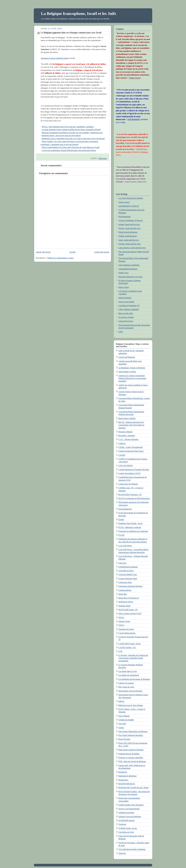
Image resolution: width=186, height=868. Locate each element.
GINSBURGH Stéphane (128, 567)
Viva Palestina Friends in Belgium (132, 849)
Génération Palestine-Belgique (131, 586)
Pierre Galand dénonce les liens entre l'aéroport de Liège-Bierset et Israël (71, 147)
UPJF (121, 332)
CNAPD (122, 455)
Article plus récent (43, 252)
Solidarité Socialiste (126, 813)
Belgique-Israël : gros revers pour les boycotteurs (61, 135)
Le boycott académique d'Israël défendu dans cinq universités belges (69, 150)
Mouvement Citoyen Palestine (130, 691)
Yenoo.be (122, 853)
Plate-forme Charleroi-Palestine (131, 750)
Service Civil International (129, 809)
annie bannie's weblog (127, 372)
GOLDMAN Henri (126, 571)
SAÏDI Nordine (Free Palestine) (131, 805)
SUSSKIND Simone (127, 820)
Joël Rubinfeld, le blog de (129, 206)
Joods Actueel (124, 202)
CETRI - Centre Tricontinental (131, 447)
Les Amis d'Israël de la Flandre (131, 198)
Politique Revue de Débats (129, 754)
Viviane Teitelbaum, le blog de (131, 220)
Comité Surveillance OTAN (129, 473)
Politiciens (103, 158)
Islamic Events (124, 621)
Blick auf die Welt (126, 313)
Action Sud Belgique (127, 357)
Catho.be (122, 443)
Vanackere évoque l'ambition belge (55, 58)
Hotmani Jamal (124, 606)
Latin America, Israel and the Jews (132, 248)
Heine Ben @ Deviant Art (129, 598)
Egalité (121, 520)
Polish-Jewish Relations (128, 232)
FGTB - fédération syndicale (130, 527)
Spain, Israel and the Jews (129, 240)
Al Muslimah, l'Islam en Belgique (132, 368)
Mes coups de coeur (126, 687)
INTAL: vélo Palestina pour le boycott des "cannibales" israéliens (68, 127)
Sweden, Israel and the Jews (130, 244)
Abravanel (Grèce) (126, 321)
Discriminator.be (125, 509)
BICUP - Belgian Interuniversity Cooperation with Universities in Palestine (131, 425)
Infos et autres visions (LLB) (130, 613)
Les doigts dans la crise (128, 671)
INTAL (121, 617)
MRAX (121, 701)
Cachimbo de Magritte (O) (129, 306)
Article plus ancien (102, 252)
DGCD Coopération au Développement (134, 498)
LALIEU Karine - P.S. (127, 647)
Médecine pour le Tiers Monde (131, 705)
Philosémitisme (125, 217)
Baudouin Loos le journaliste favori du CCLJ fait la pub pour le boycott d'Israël (73, 138)
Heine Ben (123, 594)
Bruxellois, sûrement (127, 436)
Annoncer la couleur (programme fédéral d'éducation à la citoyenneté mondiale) (132, 378)
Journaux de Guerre (126, 629)
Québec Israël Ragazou (128, 236)
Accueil (72, 252)
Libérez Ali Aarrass (126, 683)
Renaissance (123, 780)
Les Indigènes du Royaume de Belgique (134, 679)
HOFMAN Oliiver (126, 602)
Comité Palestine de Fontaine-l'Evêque (134, 470)
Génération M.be (125, 582)
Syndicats (122, 824)
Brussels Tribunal (125, 432)
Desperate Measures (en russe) (131, 277)
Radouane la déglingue (127, 776)
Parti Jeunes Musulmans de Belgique (133, 731)
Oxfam (121, 728)
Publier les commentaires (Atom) (61, 258)
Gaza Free (122, 563)
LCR (120, 651)
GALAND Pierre (125, 546)
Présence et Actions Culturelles (131, 758)
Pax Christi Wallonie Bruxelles (131, 735)
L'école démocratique (127, 633)
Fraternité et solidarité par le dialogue (133, 531)
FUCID (121, 535)
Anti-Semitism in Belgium (129, 265)
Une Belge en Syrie (126, 832)
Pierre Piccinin (124, 739)
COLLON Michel (125, 465)
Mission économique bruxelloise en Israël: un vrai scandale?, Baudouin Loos (72, 133)
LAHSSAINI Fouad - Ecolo (129, 644)
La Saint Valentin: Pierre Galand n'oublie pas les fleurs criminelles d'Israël (71, 130)
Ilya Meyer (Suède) (126, 317)
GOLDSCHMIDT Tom (128, 574)
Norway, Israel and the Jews (130, 228)
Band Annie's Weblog (127, 418)
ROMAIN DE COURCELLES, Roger (134, 788)
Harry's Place (124, 287)
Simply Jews (123, 273)
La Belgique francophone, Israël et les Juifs (79, 14)
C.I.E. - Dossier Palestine (128, 439)
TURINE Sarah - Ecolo (128, 828)
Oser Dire (122, 724)
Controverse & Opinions (128, 484)
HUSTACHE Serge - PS (128, 610)
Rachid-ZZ (123, 772)
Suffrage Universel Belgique (130, 817)
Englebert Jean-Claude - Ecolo (131, 523)
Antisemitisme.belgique (128, 269)
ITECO (121, 625)
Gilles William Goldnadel (129, 309)
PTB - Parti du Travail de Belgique (132, 761)
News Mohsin (124, 716)
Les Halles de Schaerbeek (129, 675)
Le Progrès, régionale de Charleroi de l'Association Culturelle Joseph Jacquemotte (133, 658)
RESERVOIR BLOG (127, 784)
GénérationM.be (125, 590)
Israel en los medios (126, 302)
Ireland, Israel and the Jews (129, 224)
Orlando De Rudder (126, 720)
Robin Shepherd (125, 298)
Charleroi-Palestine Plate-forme (131, 451)
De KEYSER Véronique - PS (130, 495)
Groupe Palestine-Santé (128, 579)
